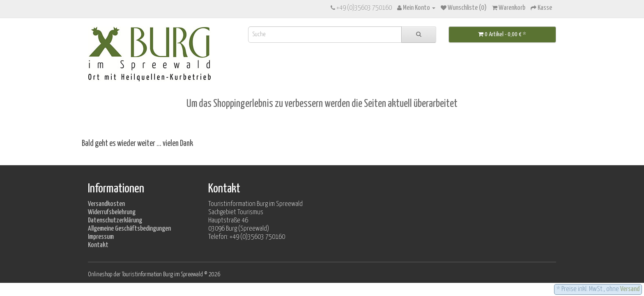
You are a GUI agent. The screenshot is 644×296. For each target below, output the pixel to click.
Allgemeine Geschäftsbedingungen (129, 229)
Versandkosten (106, 204)
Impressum (101, 237)
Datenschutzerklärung (115, 221)
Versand (630, 289)
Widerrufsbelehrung (112, 212)
